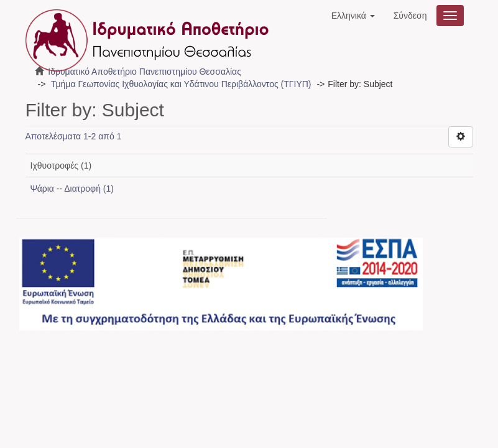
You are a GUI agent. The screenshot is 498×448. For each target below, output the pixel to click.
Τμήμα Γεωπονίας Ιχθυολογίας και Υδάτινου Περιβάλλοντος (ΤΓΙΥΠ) (181, 84)
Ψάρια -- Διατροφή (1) (72, 189)
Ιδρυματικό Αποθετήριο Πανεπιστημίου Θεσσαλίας (145, 72)
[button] (353, 16)
